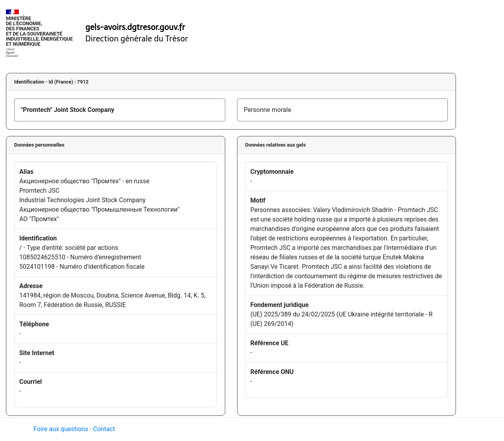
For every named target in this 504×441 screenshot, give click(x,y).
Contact (104, 429)
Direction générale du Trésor (137, 39)
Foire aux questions (61, 429)
